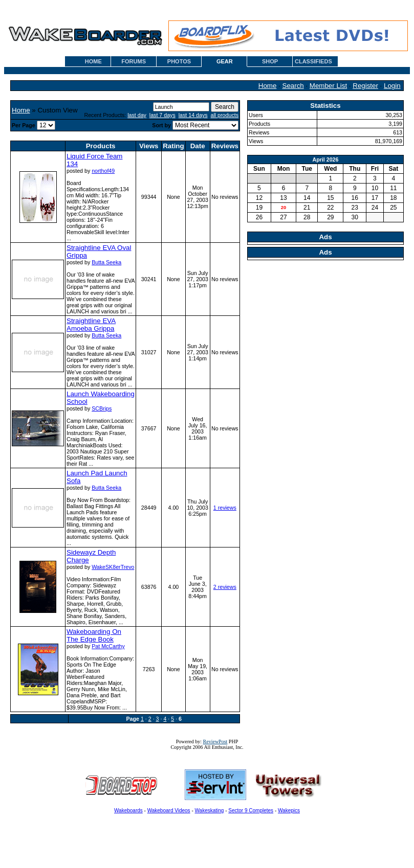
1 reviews (225, 508)
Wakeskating (210, 810)
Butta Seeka (106, 262)
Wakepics (289, 810)
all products (225, 115)
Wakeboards (128, 810)
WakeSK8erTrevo (113, 567)
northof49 (103, 171)
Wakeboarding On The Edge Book (94, 635)
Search (293, 86)
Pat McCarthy (108, 646)
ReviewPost (215, 741)
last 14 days (193, 115)
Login (392, 86)
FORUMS (134, 61)
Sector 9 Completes (251, 810)
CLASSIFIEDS (313, 61)
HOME (93, 61)
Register (365, 86)
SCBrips (102, 408)
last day (137, 115)
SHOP (270, 61)
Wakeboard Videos (169, 810)
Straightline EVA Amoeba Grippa (91, 325)
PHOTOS (179, 61)
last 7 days (162, 115)
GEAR (225, 61)
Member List (328, 86)
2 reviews (225, 587)
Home (268, 86)
